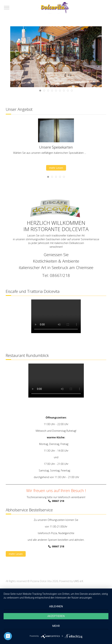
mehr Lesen (56, 168)
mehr (56, 626)
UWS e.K (78, 581)
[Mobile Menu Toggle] (7, 8)
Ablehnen (56, 606)
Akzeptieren (56, 616)
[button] (56, 56)
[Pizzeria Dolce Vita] (56, 8)
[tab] (40, 91)
